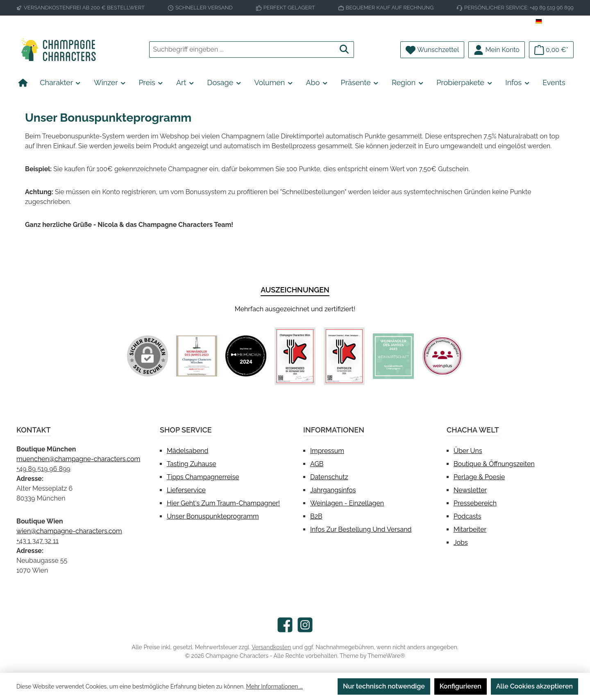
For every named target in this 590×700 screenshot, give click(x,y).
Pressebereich (475, 503)
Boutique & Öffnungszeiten (494, 464)
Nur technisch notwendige (384, 686)
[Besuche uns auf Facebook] (285, 625)
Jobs (461, 543)
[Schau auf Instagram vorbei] (305, 625)
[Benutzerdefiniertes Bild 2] (246, 356)
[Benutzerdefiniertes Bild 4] (344, 356)
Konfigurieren (461, 686)
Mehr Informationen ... (275, 686)
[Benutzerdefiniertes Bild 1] (197, 356)
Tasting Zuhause (192, 464)
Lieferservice (186, 490)
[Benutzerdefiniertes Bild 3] (295, 356)
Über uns (468, 451)
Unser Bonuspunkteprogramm (213, 516)
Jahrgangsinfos (333, 490)
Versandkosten (271, 647)
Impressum (327, 451)
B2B (316, 516)
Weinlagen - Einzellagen (347, 503)
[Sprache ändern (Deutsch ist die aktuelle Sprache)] (555, 22)
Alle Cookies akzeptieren (534, 686)
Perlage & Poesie (479, 477)
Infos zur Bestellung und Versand (361, 529)
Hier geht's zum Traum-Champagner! (223, 503)
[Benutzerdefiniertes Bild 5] (393, 356)
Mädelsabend (187, 451)
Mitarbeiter (470, 529)
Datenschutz (329, 477)
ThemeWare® (386, 656)
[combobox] (242, 50)
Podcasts (467, 516)
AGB (317, 464)
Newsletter (470, 490)
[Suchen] (344, 50)
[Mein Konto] (497, 50)
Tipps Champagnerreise (203, 477)
